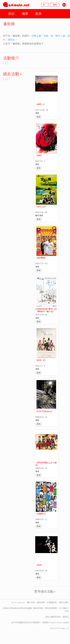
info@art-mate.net (56, 622)
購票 (25, 13)
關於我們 (31, 602)
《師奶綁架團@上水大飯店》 (46, 464)
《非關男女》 (41, 514)
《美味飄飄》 (41, 258)
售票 (38, 13)
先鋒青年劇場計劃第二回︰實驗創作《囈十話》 (46, 310)
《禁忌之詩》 (41, 207)
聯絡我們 (41, 602)
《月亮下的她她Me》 (44, 411)
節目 (11, 13)
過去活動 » (12, 74)
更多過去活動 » (45, 591)
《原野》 (39, 155)
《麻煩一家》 (41, 360)
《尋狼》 (39, 565)
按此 (67, 617)
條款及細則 (64, 602)
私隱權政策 (52, 602)
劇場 (39, 117)
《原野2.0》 (40, 104)
